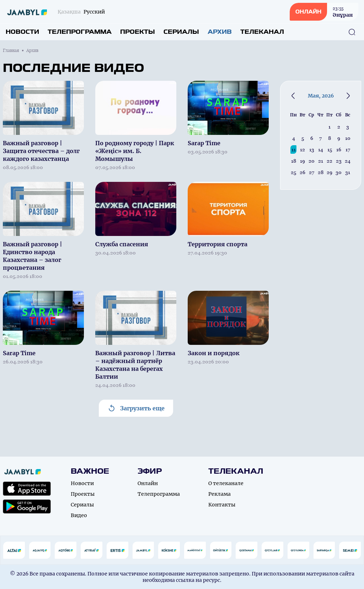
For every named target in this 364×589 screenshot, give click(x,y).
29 (330, 172)
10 (348, 138)
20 (312, 161)
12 (303, 149)
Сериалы (181, 32)
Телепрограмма (80, 32)
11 (294, 149)
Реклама (220, 494)
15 (330, 149)
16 (339, 149)
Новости (22, 32)
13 (312, 149)
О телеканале (226, 483)
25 (293, 172)
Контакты (222, 505)
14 (321, 149)
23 (339, 161)
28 (321, 172)
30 (339, 172)
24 (348, 161)
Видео (79, 515)
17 (348, 149)
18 (294, 161)
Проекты (138, 32)
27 (312, 172)
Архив (220, 32)
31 (348, 172)
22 (330, 161)
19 (303, 161)
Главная (11, 51)
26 (303, 172)
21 (321, 161)
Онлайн (148, 483)
